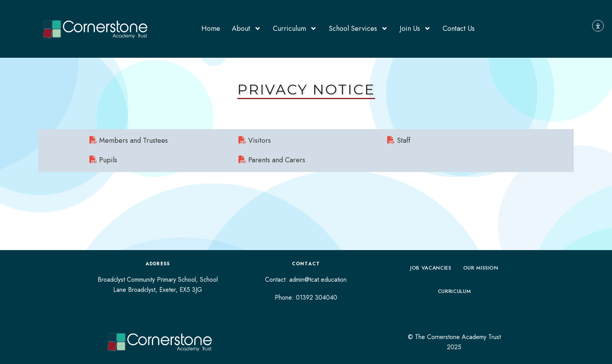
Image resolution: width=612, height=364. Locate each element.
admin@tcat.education (318, 280)
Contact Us (459, 28)
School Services (358, 28)
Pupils (103, 160)
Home (211, 28)
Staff (399, 140)
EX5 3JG (191, 290)
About (246, 28)
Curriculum (295, 28)
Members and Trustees (129, 140)
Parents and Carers (272, 160)
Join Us (415, 28)
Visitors (255, 140)
